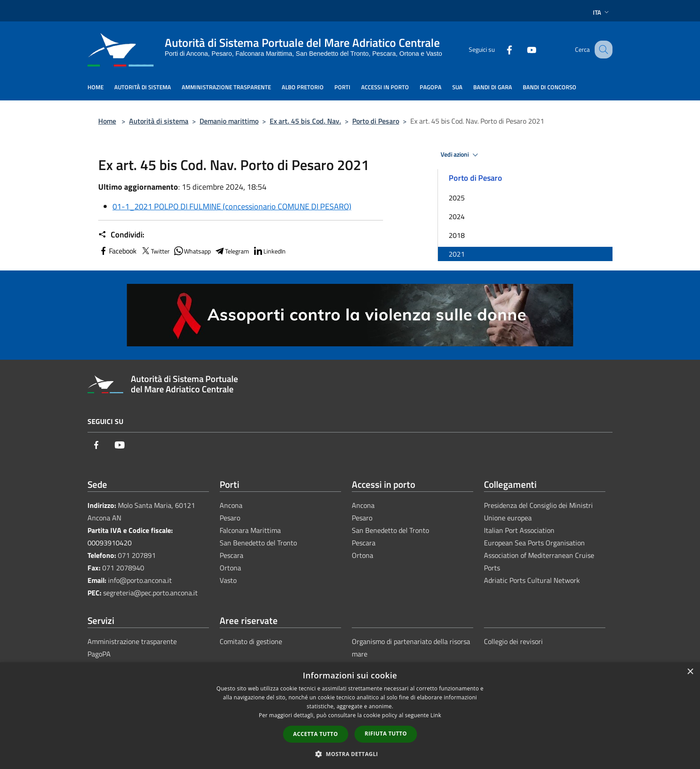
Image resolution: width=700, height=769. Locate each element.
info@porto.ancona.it (140, 580)
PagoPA (99, 654)
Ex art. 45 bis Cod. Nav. (305, 121)
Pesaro (230, 518)
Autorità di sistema (159, 121)
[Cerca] (602, 50)
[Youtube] (522, 49)
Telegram (232, 251)
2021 (457, 254)
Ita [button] (602, 12)
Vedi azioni (461, 155)
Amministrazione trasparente (132, 641)
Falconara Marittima (250, 530)
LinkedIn (269, 251)
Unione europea (508, 518)
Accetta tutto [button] (316, 734)
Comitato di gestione (251, 641)
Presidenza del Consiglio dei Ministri (538, 505)
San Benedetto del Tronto (258, 543)
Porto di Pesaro (376, 121)
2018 (457, 235)
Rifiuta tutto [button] (386, 734)
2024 (457, 216)
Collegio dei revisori (513, 641)
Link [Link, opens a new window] (436, 715)
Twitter (155, 251)
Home (107, 121)
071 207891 (137, 555)
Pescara (231, 555)
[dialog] (350, 716)
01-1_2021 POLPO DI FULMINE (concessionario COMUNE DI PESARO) (232, 206)
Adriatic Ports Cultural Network (532, 580)
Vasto (228, 580)
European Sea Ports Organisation (534, 543)
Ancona (231, 505)
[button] (350, 754)
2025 (457, 198)
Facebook (117, 251)
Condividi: (121, 235)
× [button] (690, 672)
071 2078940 (123, 568)
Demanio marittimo (229, 121)
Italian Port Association (519, 530)
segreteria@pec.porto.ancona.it (150, 593)
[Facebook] (500, 49)
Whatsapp (192, 251)
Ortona (230, 568)
